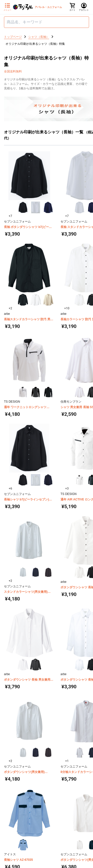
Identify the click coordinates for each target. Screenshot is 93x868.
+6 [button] (10, 488)
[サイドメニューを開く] (7, 7)
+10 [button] (67, 308)
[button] (23, 207)
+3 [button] (67, 488)
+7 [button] (10, 216)
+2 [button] (10, 308)
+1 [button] (67, 761)
